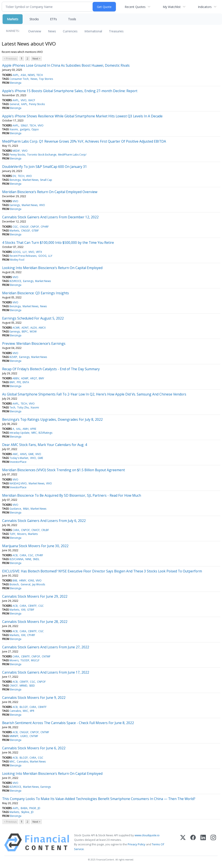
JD (39, 808)
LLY (25, 252)
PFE (19, 382)
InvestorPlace (18, 462)
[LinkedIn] (203, 842)
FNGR (33, 808)
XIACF (32, 100)
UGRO (24, 736)
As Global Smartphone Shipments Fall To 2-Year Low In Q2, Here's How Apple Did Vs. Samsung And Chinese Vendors (94, 394)
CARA (16, 530)
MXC (26, 711)
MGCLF (35, 660)
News (52, 31)
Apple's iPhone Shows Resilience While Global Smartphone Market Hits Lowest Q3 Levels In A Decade (82, 116)
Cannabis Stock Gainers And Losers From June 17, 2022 (46, 672)
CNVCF (36, 530)
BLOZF (24, 707)
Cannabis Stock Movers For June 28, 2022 (35, 622)
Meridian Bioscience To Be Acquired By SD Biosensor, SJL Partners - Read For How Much (72, 495)
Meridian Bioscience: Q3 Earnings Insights (36, 293)
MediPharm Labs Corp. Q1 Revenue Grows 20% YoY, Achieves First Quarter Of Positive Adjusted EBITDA (84, 141)
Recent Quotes (135, 7)
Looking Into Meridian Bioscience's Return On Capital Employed (52, 268)
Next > (36, 59)
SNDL (36, 559)
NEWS (31, 75)
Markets (13, 19)
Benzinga (16, 83)
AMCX (42, 328)
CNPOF (35, 227)
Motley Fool (17, 260)
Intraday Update (19, 433)
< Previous (10, 59)
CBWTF (32, 606)
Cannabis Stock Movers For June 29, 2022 (35, 596)
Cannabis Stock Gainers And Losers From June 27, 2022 (46, 647)
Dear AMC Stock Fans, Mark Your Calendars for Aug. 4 (45, 445)
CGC (15, 227)
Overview (35, 31)
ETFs (53, 19)
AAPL (16, 75)
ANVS (23, 454)
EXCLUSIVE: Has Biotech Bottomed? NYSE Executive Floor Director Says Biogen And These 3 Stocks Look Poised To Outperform (102, 571)
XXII (23, 610)
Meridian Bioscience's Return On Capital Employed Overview (50, 192)
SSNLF (24, 125)
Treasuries (116, 31)
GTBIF (35, 231)
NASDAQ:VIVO (18, 483)
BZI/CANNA (16, 559)
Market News (30, 180)
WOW (33, 332)
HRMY (23, 581)
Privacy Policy (137, 844)
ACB (15, 555)
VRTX (39, 252)
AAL (19, 429)
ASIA (23, 75)
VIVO (24, 100)
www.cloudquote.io (147, 835)
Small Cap (46, 180)
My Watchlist (172, 7)
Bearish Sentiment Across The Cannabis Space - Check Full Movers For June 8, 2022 (68, 723)
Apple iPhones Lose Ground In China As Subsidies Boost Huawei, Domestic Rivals (66, 65)
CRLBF (45, 530)
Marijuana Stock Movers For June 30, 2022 (35, 546)
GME (31, 454)
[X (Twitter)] (183, 842)
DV (14, 176)
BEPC (25, 332)
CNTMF (46, 656)
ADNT (25, 328)
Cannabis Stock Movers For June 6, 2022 (34, 748)
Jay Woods (39, 584)
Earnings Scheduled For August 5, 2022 (33, 318)
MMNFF (14, 736)
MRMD (23, 686)
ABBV (16, 378)
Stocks (34, 19)
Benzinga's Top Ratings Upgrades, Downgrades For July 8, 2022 (52, 419)
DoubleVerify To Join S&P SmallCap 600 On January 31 (45, 167)
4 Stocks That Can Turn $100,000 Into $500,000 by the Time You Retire (58, 243)
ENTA (26, 382)
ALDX (34, 328)
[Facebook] (193, 842)
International (93, 31)
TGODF (25, 660)
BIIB (15, 581)
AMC (15, 454)
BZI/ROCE (15, 281)
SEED (32, 686)
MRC (34, 433)
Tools (72, 19)
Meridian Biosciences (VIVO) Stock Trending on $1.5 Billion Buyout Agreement (64, 470)
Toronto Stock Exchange (42, 155)
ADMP (25, 378)
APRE (33, 429)
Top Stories (46, 79)
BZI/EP (13, 357)
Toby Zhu (23, 407)
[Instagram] (213, 842)
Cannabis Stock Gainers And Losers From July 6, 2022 (44, 521)
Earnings (15, 205)
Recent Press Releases (23, 256)
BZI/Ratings (45, 433)
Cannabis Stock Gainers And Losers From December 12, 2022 (50, 217)
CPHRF (45, 227)
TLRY (12, 534)
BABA (24, 808)
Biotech (14, 584)
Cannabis (15, 711)
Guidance (15, 509)
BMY (41, 378)
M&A (26, 509)
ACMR (16, 328)
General (14, 104)
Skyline (25, 812)
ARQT (34, 378)
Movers (22, 534)
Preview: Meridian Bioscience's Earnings (34, 343)
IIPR (32, 711)
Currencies (70, 31)
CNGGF (24, 227)
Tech (12, 407)
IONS (31, 581)
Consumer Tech (19, 79)
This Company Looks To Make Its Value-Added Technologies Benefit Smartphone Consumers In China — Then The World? (99, 799)
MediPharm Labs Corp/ (72, 155)
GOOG (17, 252)
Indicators (205, 7)
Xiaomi (14, 129)
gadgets (25, 129)
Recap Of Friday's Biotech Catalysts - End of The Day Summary (51, 369)
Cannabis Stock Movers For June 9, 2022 (34, 698)
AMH (26, 429)
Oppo (35, 129)
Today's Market (19, 458)
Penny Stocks (37, 104)
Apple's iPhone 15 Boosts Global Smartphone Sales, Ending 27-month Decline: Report (70, 91)
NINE (28, 559)
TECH (40, 75)
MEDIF (16, 151)
